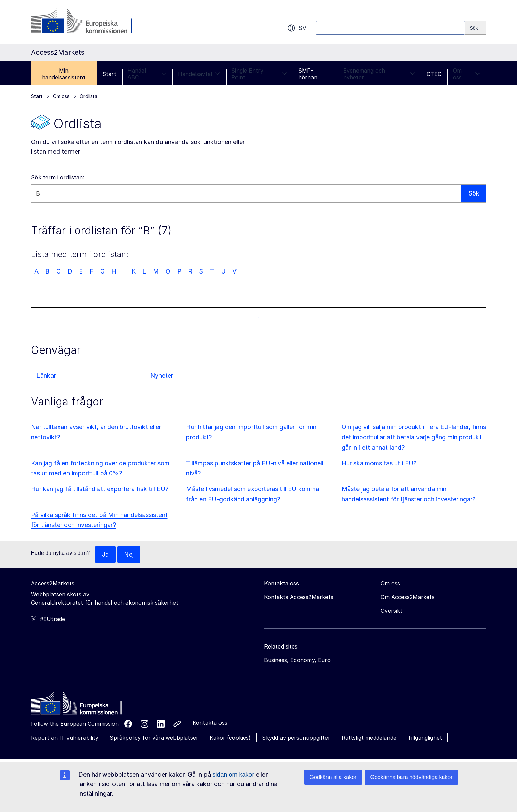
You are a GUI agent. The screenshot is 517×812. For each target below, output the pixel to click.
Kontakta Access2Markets (299, 597)
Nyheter (162, 376)
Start (109, 74)
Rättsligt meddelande (369, 738)
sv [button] (297, 28)
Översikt (392, 611)
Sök (474, 193)
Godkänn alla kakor (333, 777)
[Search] (475, 28)
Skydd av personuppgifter (296, 738)
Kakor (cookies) (230, 738)
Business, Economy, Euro (297, 660)
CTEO (434, 74)
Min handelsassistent (64, 74)
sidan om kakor (233, 775)
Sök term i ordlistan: (58, 177)
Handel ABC (147, 74)
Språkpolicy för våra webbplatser (154, 738)
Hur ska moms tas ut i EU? (379, 463)
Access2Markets (53, 583)
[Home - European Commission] (80, 705)
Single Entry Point (259, 74)
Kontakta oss (210, 723)
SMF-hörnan (308, 74)
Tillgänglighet (425, 738)
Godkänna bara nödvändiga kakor (411, 777)
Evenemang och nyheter (379, 74)
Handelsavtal (199, 74)
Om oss (467, 74)
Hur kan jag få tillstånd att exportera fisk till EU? (100, 489)
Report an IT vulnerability (65, 738)
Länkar (46, 376)
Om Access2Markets (408, 597)
